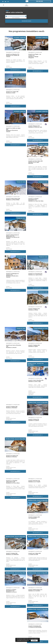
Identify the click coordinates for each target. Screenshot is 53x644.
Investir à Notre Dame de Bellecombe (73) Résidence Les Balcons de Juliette (13, 237)
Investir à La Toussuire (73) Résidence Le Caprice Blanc (35, 274)
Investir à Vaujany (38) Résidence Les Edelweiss (12, 554)
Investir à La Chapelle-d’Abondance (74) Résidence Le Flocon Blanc (13, 482)
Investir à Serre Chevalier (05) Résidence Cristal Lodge (36, 381)
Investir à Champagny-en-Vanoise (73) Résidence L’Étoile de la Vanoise (13, 275)
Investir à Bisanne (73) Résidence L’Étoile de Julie (35, 126)
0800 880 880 (39, 1)
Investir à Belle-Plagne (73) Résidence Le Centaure (35, 590)
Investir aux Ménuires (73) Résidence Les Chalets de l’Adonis (13, 55)
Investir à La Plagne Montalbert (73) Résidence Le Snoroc (11, 591)
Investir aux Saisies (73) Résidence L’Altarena (12, 456)
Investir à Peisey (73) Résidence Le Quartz (34, 420)
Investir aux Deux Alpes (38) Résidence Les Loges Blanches (35, 162)
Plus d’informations (26, 641)
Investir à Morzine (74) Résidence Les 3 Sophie (34, 481)
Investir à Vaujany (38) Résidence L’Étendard (12, 407)
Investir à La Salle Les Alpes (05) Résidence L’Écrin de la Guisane (13, 130)
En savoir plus (15, 70)
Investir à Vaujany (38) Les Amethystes (34, 518)
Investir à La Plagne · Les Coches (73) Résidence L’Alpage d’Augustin (35, 56)
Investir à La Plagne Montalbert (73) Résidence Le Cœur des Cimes (36, 200)
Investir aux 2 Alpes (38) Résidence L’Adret (12, 92)
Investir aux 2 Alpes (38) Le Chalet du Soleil (35, 554)
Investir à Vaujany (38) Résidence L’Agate (34, 346)
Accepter (34, 641)
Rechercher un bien (26, 21)
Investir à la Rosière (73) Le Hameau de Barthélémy (35, 627)
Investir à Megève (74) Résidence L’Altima (34, 309)
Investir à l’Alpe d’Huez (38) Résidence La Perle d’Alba (13, 199)
